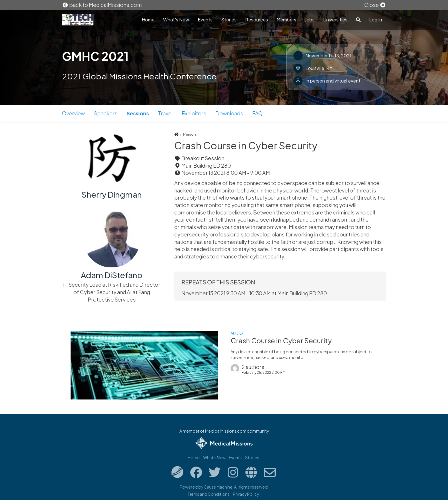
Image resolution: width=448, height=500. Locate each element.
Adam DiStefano (112, 275)
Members (286, 20)
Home (148, 20)
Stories (229, 20)
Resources (257, 20)
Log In (376, 20)
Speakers (106, 113)
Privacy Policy (246, 494)
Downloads (229, 113)
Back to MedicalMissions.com (102, 5)
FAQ (257, 113)
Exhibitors (194, 113)
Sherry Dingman (112, 194)
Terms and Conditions (209, 494)
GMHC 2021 (95, 56)
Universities (335, 20)
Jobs (310, 20)
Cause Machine (218, 487)
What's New (176, 20)
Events (205, 20)
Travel (165, 113)
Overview (73, 113)
